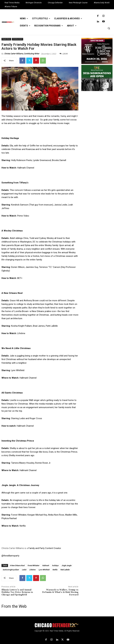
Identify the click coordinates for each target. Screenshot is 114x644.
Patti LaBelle (65, 570)
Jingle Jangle (66, 565)
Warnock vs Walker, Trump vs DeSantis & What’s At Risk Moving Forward (60, 592)
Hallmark (46, 565)
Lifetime (32, 570)
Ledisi (24, 570)
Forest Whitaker (33, 565)
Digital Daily (6, 39)
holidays (55, 565)
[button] (109, 28)
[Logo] (57, 625)
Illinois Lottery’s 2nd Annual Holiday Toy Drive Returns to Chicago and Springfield (17, 592)
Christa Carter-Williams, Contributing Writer (22, 54)
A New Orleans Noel (17, 565)
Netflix (55, 570)
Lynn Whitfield (44, 570)
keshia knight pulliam (11, 570)
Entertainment (18, 39)
